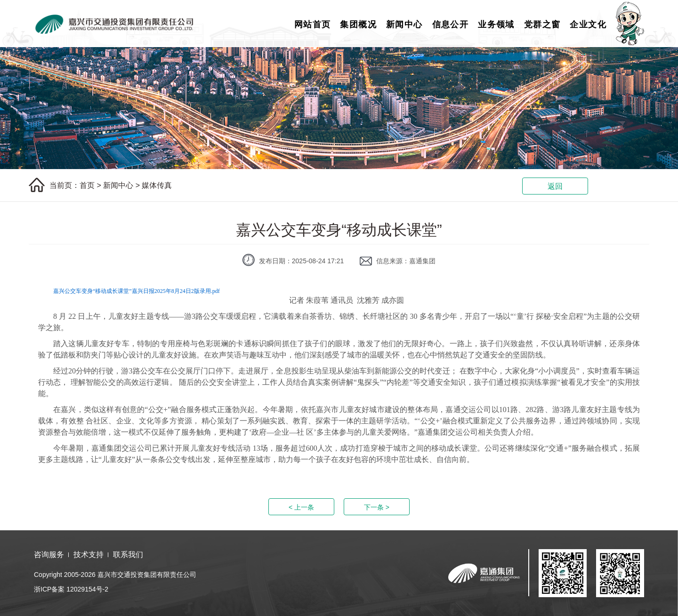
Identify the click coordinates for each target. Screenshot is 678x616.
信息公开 (451, 24)
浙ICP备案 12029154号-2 (71, 589)
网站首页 (313, 24)
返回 (555, 186)
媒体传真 (157, 185)
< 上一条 (301, 507)
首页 (87, 185)
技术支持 (89, 555)
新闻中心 (404, 24)
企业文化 (588, 24)
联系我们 (128, 555)
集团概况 (358, 24)
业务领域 (496, 24)
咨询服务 (49, 555)
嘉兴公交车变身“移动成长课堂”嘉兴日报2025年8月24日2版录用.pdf (137, 291)
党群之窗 (542, 24)
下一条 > (377, 507)
